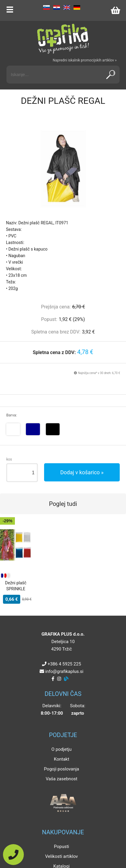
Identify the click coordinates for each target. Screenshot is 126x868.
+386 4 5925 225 (64, 664)
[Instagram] (59, 679)
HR (57, 7)
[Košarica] (115, 10)
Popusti (62, 847)
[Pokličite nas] (13, 855)
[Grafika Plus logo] (63, 39)
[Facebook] (53, 679)
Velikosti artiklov (62, 856)
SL (46, 7)
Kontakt (62, 759)
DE (77, 7)
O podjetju (62, 749)
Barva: (12, 415)
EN (67, 7)
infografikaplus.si (64, 671)
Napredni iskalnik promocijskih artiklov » (85, 60)
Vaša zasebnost (61, 779)
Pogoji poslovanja (61, 769)
